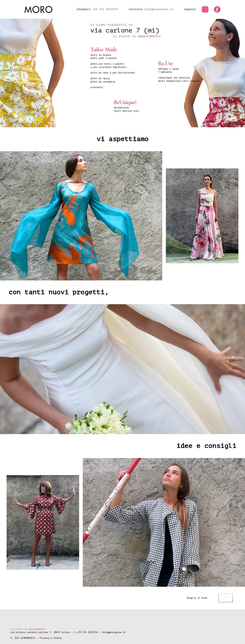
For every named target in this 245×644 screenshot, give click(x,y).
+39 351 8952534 (105, 9)
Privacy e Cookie (51, 638)
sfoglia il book (210, 598)
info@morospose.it (159, 9)
